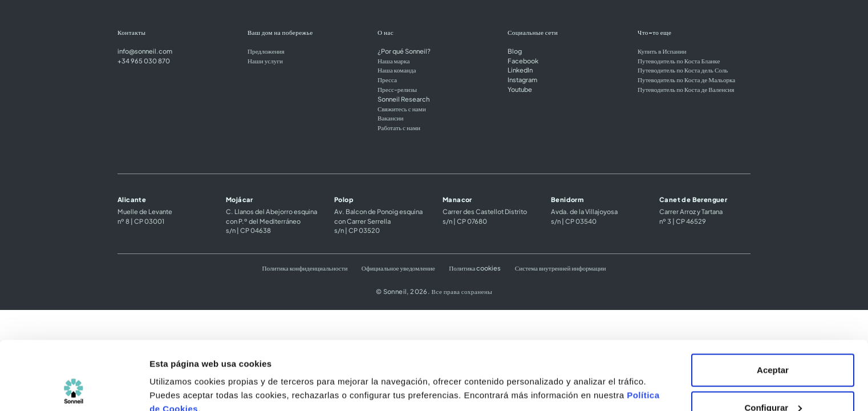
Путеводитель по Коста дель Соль (683, 70)
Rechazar (773, 380)
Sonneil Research (403, 99)
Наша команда (397, 70)
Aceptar (773, 306)
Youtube (520, 89)
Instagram (522, 79)
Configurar (773, 343)
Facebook (523, 61)
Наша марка (394, 61)
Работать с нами (399, 127)
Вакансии (391, 118)
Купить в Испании (662, 51)
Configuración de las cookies (210, 376)
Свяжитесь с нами (402, 108)
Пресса (387, 79)
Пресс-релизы (397, 89)
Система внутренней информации (561, 268)
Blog (515, 51)
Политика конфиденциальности (305, 268)
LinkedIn (520, 70)
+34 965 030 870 (144, 61)
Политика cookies (475, 268)
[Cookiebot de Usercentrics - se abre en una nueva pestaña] (74, 389)
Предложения (266, 51)
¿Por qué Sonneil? (404, 51)
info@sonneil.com (145, 51)
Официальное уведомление (398, 268)
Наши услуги (265, 61)
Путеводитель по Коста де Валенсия (686, 89)
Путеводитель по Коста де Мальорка (686, 79)
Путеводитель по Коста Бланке (679, 61)
